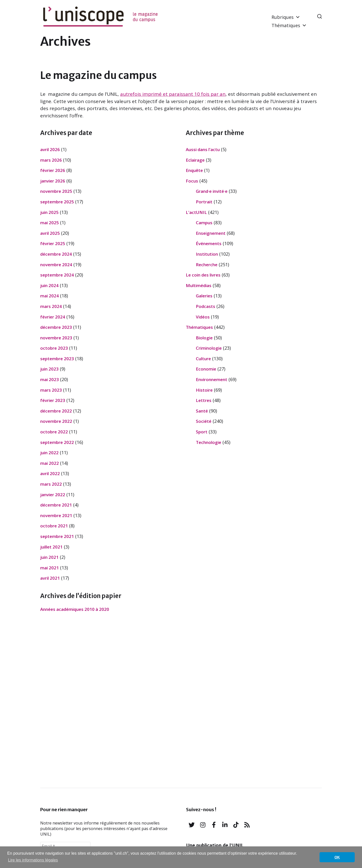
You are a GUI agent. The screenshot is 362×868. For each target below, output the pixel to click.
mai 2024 (50, 296)
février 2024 (53, 317)
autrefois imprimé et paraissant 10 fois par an (173, 94)
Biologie (204, 338)
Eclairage (195, 160)
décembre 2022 (56, 411)
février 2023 (53, 400)
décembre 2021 (56, 505)
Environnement (212, 379)
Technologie (209, 442)
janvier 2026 (53, 181)
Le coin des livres (203, 275)
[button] (320, 16)
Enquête (194, 170)
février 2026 (53, 170)
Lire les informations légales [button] (33, 860)
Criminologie (209, 348)
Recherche (207, 265)
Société (204, 421)
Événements (209, 243)
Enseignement (211, 233)
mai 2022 (50, 463)
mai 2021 (50, 568)
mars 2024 (51, 306)
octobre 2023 (54, 348)
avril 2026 (50, 149)
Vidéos (203, 317)
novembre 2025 (56, 191)
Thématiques (286, 25)
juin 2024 (49, 285)
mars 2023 (51, 390)
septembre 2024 (57, 275)
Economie (206, 369)
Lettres (204, 400)
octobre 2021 (54, 526)
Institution (207, 254)
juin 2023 (49, 369)
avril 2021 (50, 578)
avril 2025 (50, 233)
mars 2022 (51, 484)
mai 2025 (50, 223)
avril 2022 (50, 473)
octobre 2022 (54, 432)
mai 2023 (50, 379)
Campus (204, 223)
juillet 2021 (51, 547)
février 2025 (53, 243)
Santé (202, 411)
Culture (203, 359)
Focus (192, 181)
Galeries (204, 296)
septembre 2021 (57, 536)
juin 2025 (49, 212)
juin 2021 (49, 557)
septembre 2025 (57, 202)
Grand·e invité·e (212, 191)
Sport (202, 432)
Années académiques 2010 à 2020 (75, 609)
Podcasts (206, 306)
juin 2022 (49, 453)
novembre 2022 (56, 421)
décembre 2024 (56, 254)
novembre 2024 (56, 265)
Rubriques (283, 17)
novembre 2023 (56, 338)
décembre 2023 (56, 327)
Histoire (204, 390)
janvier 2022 (53, 495)
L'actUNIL (196, 212)
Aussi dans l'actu (203, 149)
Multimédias (199, 285)
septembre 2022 (57, 442)
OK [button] (337, 857)
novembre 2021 (56, 515)
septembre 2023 (57, 359)
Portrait (204, 202)
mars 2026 (51, 160)
